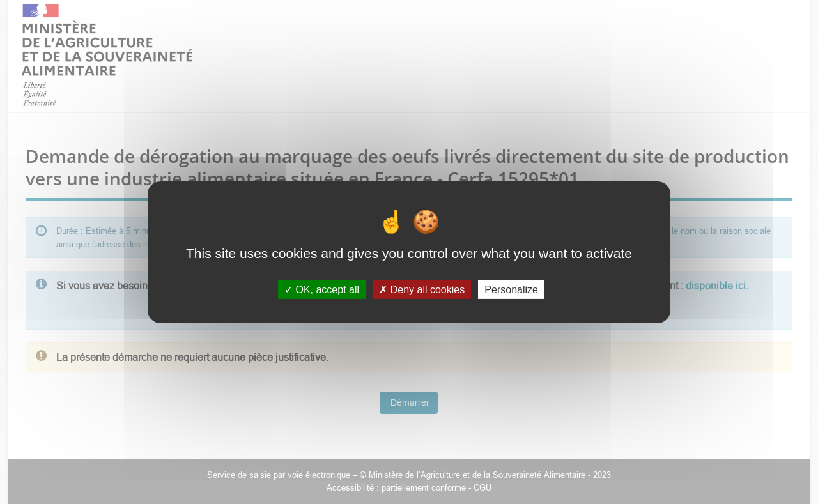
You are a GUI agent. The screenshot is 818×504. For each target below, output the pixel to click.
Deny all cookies (422, 289)
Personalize (511, 289)
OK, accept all (322, 289)
